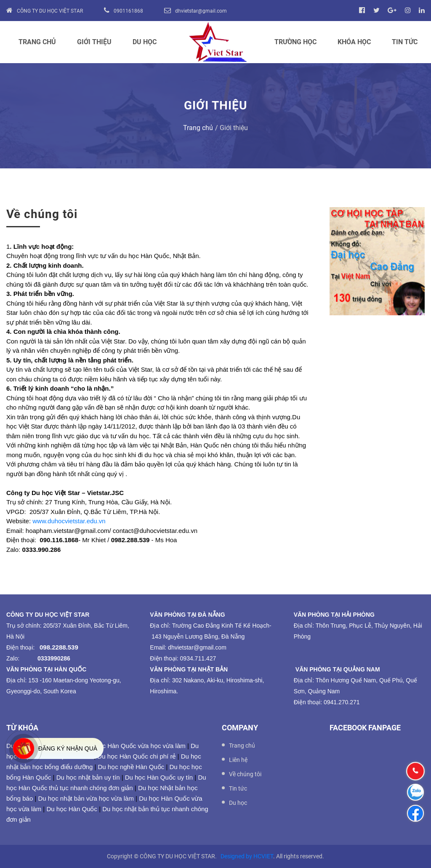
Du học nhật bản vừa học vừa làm (86, 798)
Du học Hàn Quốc (72, 809)
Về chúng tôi (245, 774)
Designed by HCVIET (247, 856)
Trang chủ (37, 42)
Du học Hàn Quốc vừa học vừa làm (136, 746)
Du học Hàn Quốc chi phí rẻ (136, 756)
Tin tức (405, 42)
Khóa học (354, 42)
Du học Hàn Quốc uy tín (159, 777)
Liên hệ (238, 760)
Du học (145, 42)
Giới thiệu (94, 42)
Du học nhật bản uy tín (88, 777)
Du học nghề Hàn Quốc (131, 767)
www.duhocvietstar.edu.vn (69, 521)
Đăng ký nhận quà (68, 748)
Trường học (295, 42)
